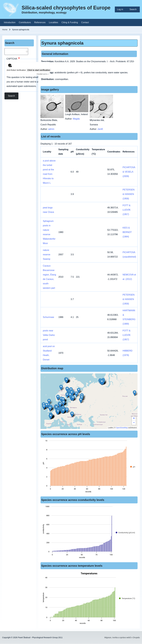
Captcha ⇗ (43, 74)
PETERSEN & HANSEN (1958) (129, 194)
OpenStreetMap (122, 428)
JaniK (100, 129)
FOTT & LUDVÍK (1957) (127, 210)
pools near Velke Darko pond (49, 335)
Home (5, 30)
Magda (76, 119)
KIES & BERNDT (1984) (127, 232)
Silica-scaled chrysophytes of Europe (66, 8)
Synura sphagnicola (62, 43)
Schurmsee (48, 317)
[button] (73, 398)
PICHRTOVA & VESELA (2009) (129, 172)
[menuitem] (121, 9)
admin (51, 129)
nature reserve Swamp (47, 255)
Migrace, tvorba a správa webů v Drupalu (122, 637)
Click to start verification (39, 70)
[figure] (89, 467)
